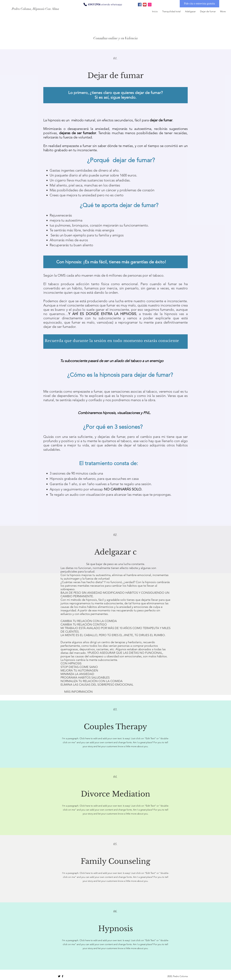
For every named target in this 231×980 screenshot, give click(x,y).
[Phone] (85, 4)
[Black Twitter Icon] (59, 976)
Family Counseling (115, 861)
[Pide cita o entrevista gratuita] (199, 4)
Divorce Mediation (115, 794)
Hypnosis (116, 929)
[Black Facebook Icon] (63, 976)
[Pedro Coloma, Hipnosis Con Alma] (38, 9)
